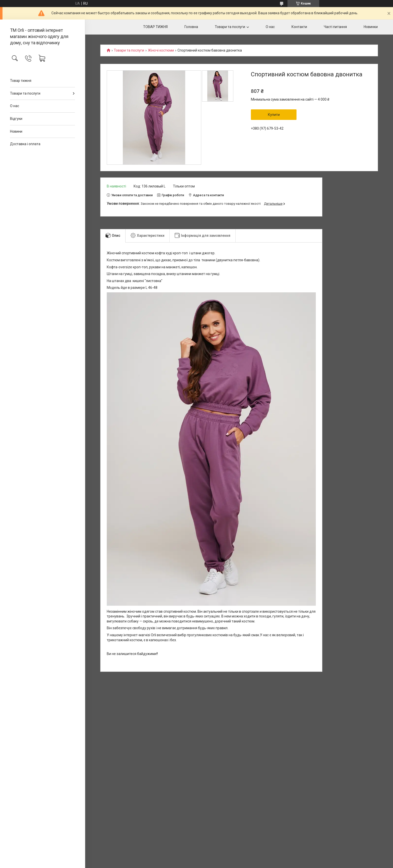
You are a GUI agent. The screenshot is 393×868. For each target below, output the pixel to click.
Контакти (299, 27)
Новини (16, 131)
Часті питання (335, 27)
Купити (274, 115)
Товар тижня (21, 81)
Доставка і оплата (25, 144)
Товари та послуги (25, 93)
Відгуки (16, 119)
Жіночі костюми (161, 50)
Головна (191, 27)
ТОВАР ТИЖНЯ (155, 27)
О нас (15, 106)
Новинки (371, 27)
